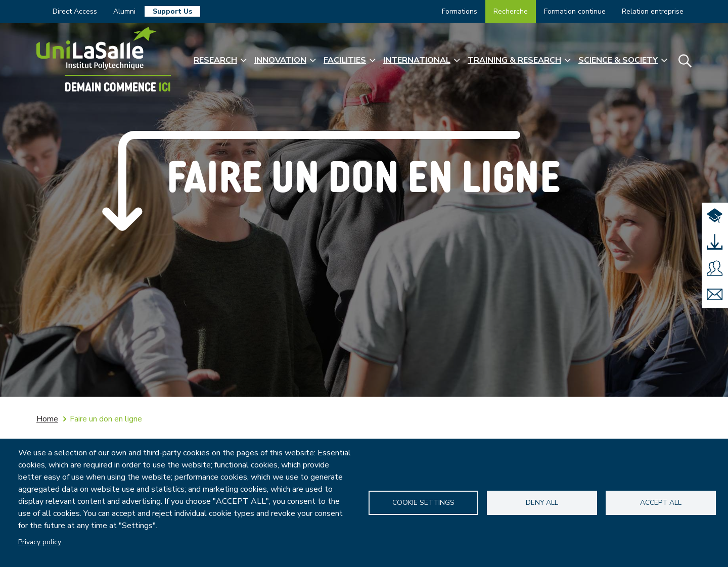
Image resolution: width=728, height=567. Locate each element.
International (417, 60)
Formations (460, 11)
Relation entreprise (653, 11)
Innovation (280, 60)
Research (215, 60)
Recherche (511, 11)
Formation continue (575, 11)
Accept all (661, 503)
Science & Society (618, 60)
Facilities (345, 60)
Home (47, 419)
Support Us (172, 11)
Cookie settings (423, 503)
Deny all (542, 503)
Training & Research (514, 60)
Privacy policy (40, 542)
